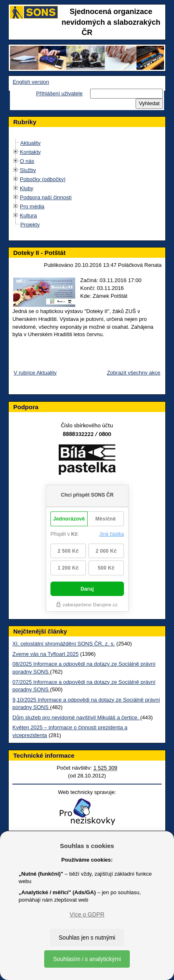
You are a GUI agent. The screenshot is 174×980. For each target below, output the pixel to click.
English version (31, 82)
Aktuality (30, 143)
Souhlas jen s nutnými (87, 938)
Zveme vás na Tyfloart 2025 (45, 654)
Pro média (32, 206)
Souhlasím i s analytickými (87, 959)
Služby (28, 170)
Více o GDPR (87, 914)
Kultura (28, 216)
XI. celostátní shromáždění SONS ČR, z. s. (64, 644)
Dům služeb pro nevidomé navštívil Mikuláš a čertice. (76, 717)
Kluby (27, 188)
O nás (27, 161)
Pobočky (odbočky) (43, 179)
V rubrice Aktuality (35, 373)
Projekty (30, 225)
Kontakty (30, 152)
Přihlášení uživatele (59, 93)
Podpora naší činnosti (46, 197)
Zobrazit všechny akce (134, 373)
